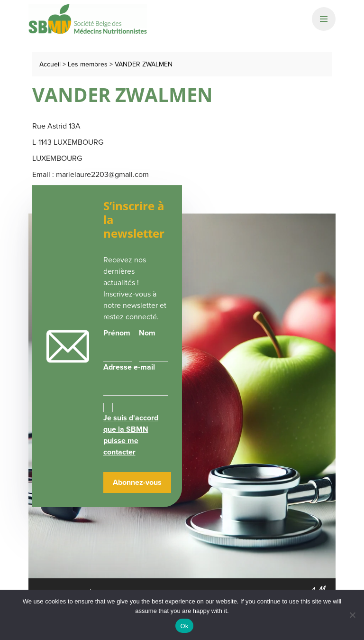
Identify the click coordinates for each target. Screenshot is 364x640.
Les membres (88, 64)
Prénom (117, 333)
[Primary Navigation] (324, 19)
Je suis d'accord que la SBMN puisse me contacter (131, 435)
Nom (147, 333)
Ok (184, 626)
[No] (352, 615)
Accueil (50, 64)
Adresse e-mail (136, 379)
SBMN (88, 19)
